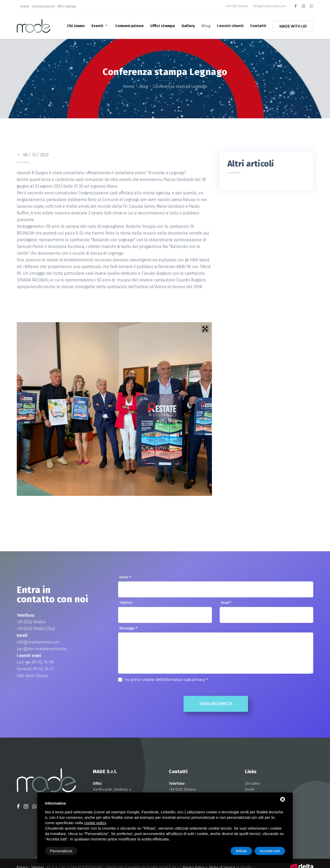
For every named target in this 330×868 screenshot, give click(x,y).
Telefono (126, 603)
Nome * (125, 577)
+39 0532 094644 (237, 6)
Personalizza (61, 851)
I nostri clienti (230, 26)
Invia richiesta (216, 704)
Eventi (98, 26)
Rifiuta (241, 851)
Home (129, 86)
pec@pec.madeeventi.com (42, 649)
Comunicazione (129, 26)
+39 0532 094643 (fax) (36, 629)
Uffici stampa (163, 26)
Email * (226, 603)
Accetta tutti (270, 851)
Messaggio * (129, 628)
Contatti (258, 26)
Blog (206, 26)
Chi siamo (76, 26)
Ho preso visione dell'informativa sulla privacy (165, 679)
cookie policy (95, 823)
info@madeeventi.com (269, 6)
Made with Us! (293, 26)
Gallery (188, 26)
